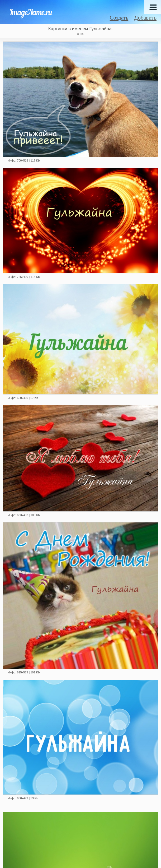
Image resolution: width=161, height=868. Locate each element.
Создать (119, 18)
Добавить (145, 18)
